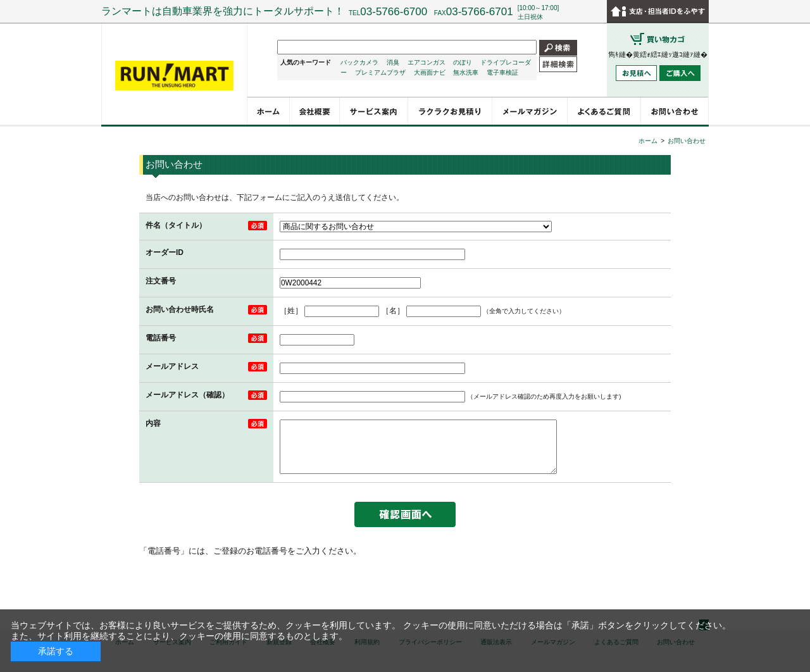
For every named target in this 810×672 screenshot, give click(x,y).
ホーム (648, 141)
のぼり (463, 62)
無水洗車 (466, 72)
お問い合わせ (687, 141)
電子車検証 (502, 72)
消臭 (393, 62)
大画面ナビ (430, 72)
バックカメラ (359, 62)
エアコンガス (427, 62)
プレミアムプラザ (380, 72)
